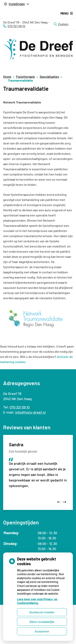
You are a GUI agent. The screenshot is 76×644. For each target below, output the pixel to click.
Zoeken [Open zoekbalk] (61, 24)
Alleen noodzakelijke (42, 622)
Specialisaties (49, 76)
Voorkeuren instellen (42, 612)
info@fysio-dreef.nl (30, 412)
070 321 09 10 (20, 407)
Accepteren (42, 631)
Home (7, 76)
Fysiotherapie (25, 76)
